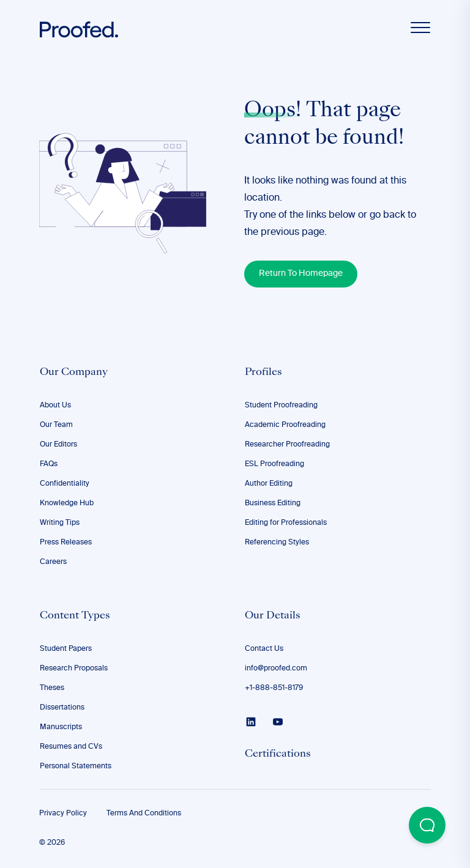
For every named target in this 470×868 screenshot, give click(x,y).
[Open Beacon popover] (427, 825)
